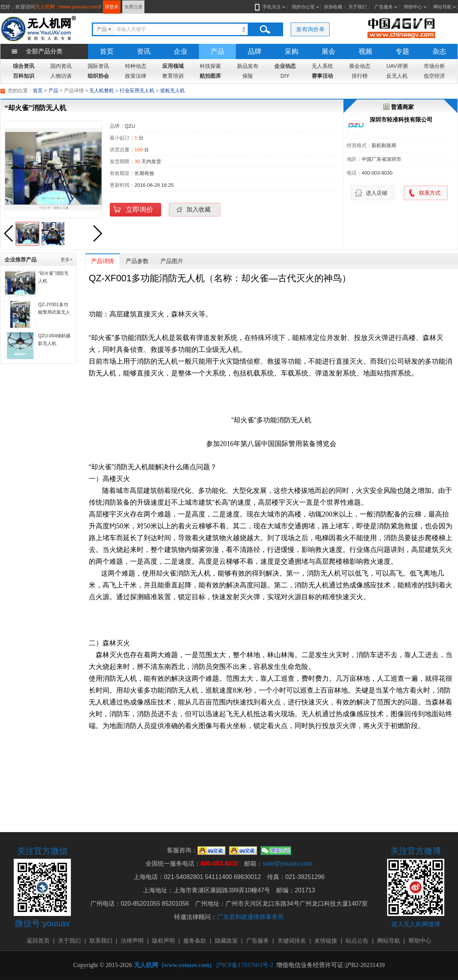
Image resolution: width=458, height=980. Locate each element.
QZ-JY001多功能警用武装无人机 (54, 312)
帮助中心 (413, 7)
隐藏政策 (226, 941)
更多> (66, 260)
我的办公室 (303, 7)
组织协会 (98, 76)
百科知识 (24, 76)
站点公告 (357, 941)
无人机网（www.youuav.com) (67, 7)
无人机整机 (102, 91)
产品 (218, 51)
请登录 (112, 7)
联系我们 (101, 941)
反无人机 (397, 76)
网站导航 (442, 7)
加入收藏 (199, 209)
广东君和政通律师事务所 (250, 917)
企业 (181, 51)
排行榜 (360, 76)
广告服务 (384, 7)
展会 (328, 51)
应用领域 (173, 66)
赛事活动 (322, 76)
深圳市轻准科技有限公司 (401, 119)
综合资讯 (24, 66)
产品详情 (102, 261)
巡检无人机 (172, 91)
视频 (365, 51)
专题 (402, 51)
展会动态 (360, 66)
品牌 (255, 51)
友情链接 (326, 941)
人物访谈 (61, 76)
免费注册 (133, 7)
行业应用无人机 (137, 91)
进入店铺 (376, 193)
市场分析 (434, 66)
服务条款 (195, 941)
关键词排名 (292, 941)
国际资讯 (98, 66)
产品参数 (137, 261)
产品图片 (172, 261)
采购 (291, 51)
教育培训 (173, 76)
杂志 (439, 51)
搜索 (265, 29)
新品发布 (248, 66)
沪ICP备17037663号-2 (245, 965)
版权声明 (163, 941)
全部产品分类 (44, 51)
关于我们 (357, 7)
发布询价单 (310, 29)
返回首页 (38, 941)
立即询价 (139, 210)
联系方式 (430, 193)
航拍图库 (210, 76)
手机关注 (270, 7)
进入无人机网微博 (416, 924)
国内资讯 (61, 66)
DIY (285, 76)
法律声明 (132, 941)
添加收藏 (333, 7)
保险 (248, 76)
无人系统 (322, 66)
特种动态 (136, 66)
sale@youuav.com (287, 864)
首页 (107, 51)
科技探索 (210, 66)
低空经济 (434, 76)
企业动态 (285, 66)
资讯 (144, 51)
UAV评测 (397, 66)
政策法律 (136, 76)
